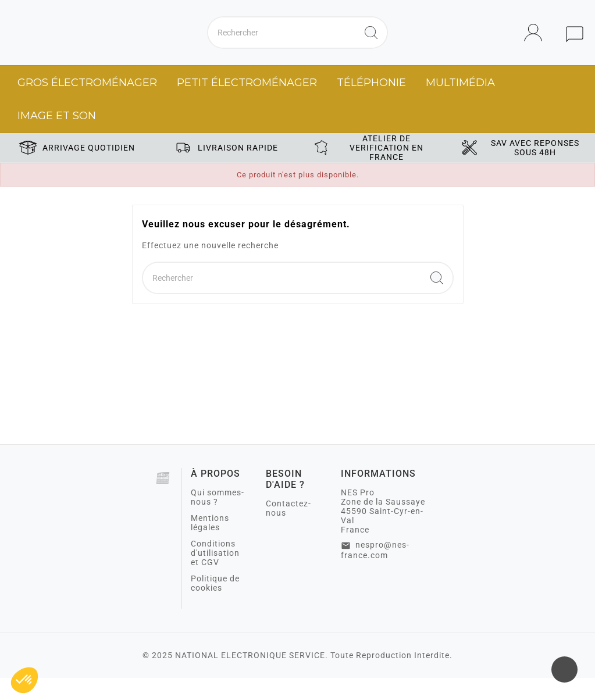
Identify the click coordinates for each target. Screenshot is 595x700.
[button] (24, 680)
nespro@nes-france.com (375, 572)
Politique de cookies (215, 605)
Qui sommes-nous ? (218, 519)
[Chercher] (282, 44)
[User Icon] (537, 44)
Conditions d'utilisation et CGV (215, 575)
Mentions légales (210, 545)
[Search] (371, 44)
